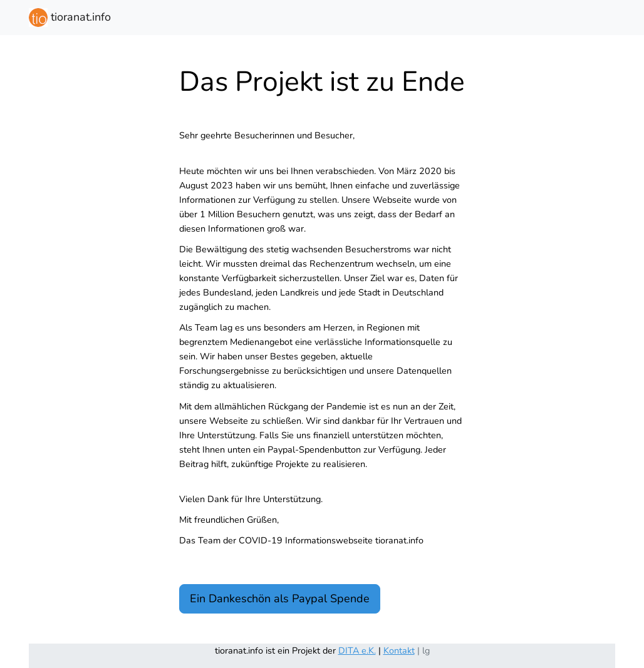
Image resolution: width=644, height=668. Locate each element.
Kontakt (399, 650)
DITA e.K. (357, 650)
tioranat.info (70, 18)
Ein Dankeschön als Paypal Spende (280, 599)
